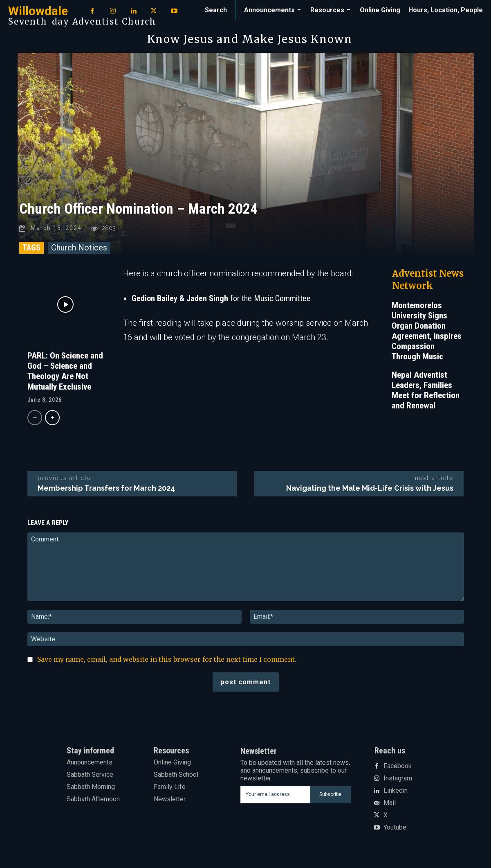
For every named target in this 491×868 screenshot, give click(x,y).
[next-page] (52, 419)
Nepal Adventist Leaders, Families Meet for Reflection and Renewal (426, 391)
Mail (390, 804)
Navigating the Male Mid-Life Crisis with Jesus (370, 489)
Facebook (398, 767)
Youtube (395, 829)
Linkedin (396, 792)
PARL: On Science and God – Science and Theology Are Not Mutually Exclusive (65, 372)
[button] (216, 10)
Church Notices (79, 249)
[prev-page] (35, 419)
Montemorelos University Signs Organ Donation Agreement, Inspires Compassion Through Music (427, 332)
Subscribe (330, 796)
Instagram (398, 780)
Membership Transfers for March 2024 (106, 489)
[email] (275, 796)
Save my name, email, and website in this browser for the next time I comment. (167, 661)
